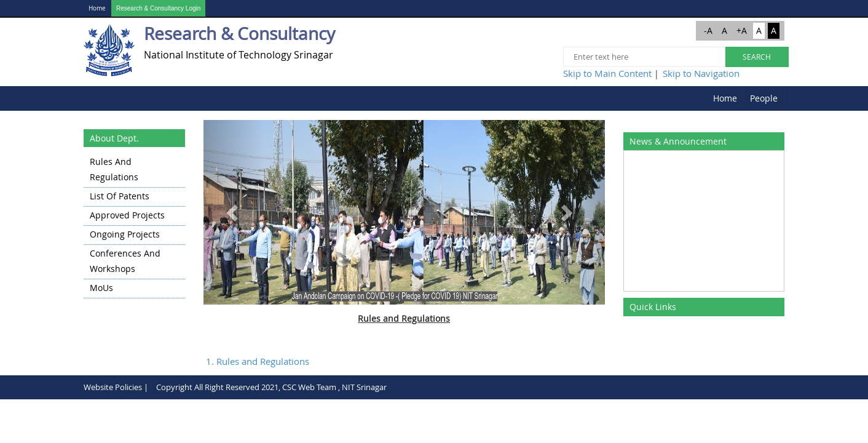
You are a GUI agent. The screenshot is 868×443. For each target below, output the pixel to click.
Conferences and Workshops (125, 261)
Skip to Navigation (701, 73)
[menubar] (746, 98)
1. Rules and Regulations (258, 361)
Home (97, 8)
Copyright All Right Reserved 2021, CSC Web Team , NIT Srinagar (271, 387)
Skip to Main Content (607, 73)
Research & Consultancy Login (158, 8)
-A (708, 30)
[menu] (134, 226)
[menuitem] (725, 98)
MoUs (101, 288)
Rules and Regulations (114, 169)
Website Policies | (116, 387)
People (764, 98)
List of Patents (120, 196)
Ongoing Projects (125, 234)
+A (742, 30)
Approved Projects (127, 215)
